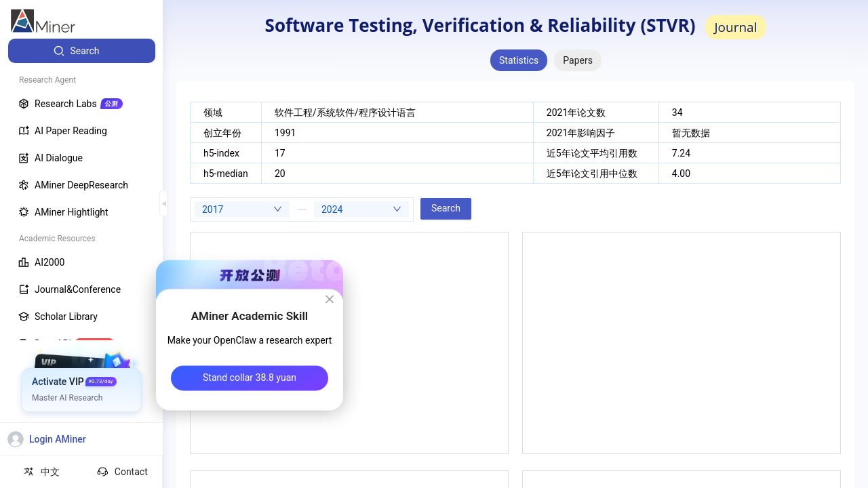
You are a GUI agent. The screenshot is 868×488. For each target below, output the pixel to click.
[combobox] (242, 209)
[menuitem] (82, 51)
